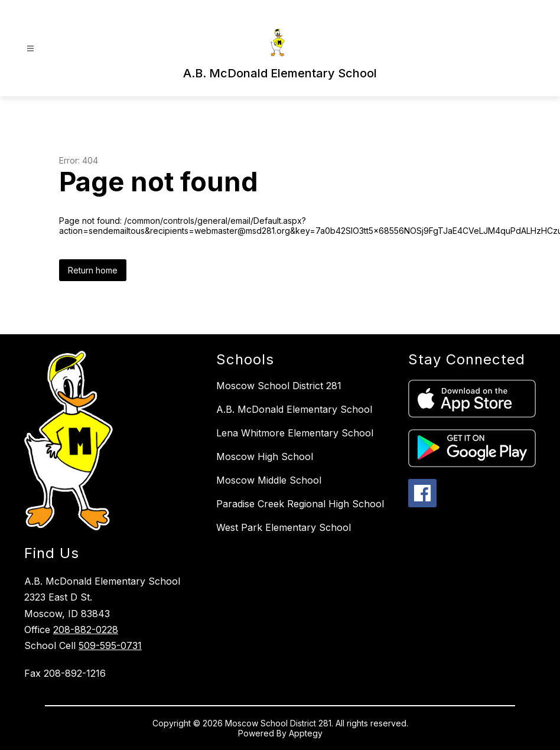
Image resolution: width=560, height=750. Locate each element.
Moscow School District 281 (279, 386)
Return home (93, 270)
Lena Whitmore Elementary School (295, 433)
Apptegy (306, 733)
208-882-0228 (86, 630)
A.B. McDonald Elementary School (294, 409)
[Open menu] (30, 49)
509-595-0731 (110, 645)
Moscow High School (265, 456)
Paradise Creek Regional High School (300, 504)
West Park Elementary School (284, 527)
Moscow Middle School (269, 480)
